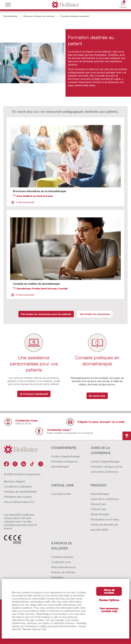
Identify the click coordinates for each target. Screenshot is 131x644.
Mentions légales (14, 481)
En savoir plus (97, 396)
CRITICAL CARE (63, 485)
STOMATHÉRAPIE (64, 448)
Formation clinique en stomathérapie (64, 464)
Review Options (109, 600)
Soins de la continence (105, 499)
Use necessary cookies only (109, 610)
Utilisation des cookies (18, 497)
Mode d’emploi (100, 514)
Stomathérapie (11, 16)
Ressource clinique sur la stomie (39, 16)
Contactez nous (61, 562)
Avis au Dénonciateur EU (19, 502)
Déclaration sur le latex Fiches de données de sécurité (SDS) (105, 524)
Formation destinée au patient (75, 16)
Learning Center (61, 494)
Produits (99, 485)
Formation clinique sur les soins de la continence (107, 469)
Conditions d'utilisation (18, 486)
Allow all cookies (109, 591)
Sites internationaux (63, 567)
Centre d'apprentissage (65, 456)
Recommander (23, 202)
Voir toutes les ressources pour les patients (46, 314)
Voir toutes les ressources (95, 314)
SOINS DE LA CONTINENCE (101, 450)
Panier (123, 5)
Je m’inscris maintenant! (34, 394)
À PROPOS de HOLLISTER (62, 546)
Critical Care (99, 509)
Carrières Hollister (62, 557)
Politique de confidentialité (20, 491)
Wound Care (98, 504)
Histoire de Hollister (63, 572)
